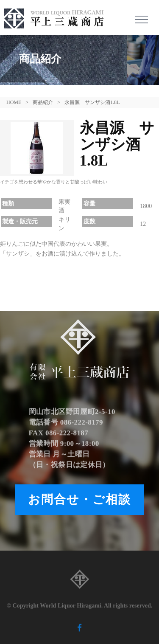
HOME (14, 102)
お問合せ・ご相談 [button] (79, 499)
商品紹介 (43, 102)
